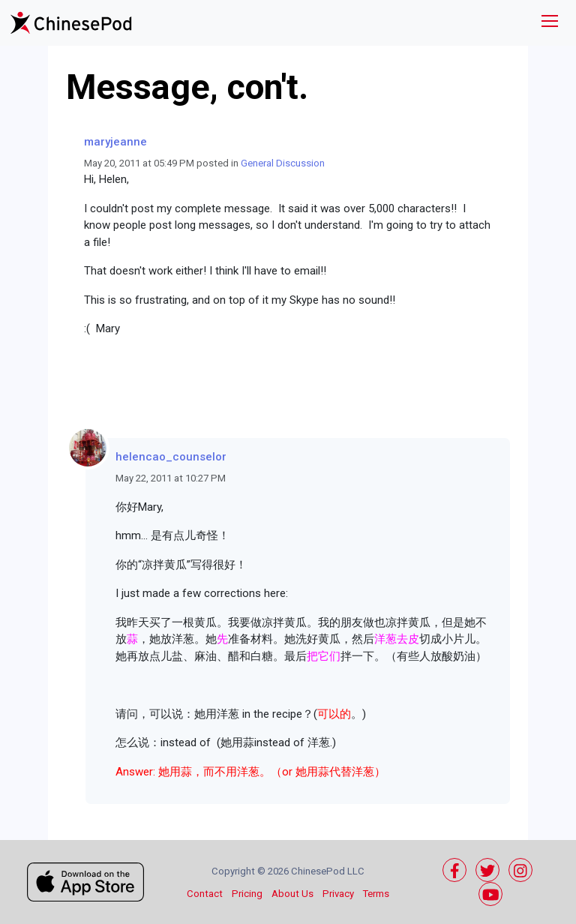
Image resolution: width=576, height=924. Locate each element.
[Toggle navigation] (550, 23)
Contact (205, 894)
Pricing (247, 894)
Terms (376, 894)
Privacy (338, 894)
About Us (292, 894)
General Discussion (283, 163)
